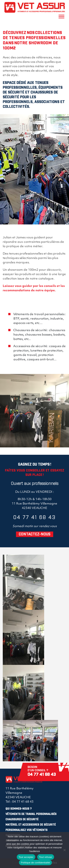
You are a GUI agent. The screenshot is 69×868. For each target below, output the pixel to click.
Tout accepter (26, 857)
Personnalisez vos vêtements (26, 830)
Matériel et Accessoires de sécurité (31, 825)
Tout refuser (46, 857)
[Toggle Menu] (61, 17)
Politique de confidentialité (35, 863)
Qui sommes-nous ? (19, 809)
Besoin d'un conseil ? (47, 771)
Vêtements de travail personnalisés (31, 814)
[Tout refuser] (64, 850)
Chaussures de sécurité (22, 820)
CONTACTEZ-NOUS (35, 534)
